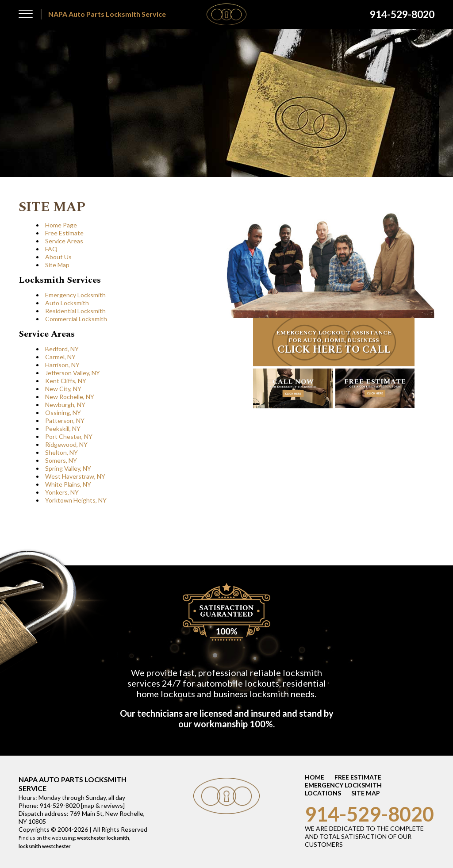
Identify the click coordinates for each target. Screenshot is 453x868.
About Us (58, 257)
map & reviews (103, 805)
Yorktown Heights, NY (76, 500)
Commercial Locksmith (76, 319)
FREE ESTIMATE (358, 777)
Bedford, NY (62, 349)
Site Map (57, 265)
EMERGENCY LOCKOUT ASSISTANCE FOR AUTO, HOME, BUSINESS (334, 343)
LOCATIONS (323, 793)
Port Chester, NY (69, 436)
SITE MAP (366, 793)
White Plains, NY (68, 484)
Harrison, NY (62, 365)
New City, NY (63, 389)
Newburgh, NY (65, 405)
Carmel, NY (60, 357)
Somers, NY (61, 460)
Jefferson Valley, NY (73, 373)
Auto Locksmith (67, 303)
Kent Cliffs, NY (66, 381)
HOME (315, 777)
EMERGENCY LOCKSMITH (343, 785)
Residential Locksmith (75, 311)
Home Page (61, 225)
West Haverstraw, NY (75, 476)
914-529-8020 (369, 814)
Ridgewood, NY (66, 444)
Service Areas (64, 241)
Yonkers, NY (62, 492)
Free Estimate (64, 233)
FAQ (51, 249)
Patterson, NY (65, 421)
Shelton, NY (61, 452)
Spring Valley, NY (68, 468)
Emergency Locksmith (75, 295)
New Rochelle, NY (70, 397)
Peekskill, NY (63, 428)
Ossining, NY (63, 413)
